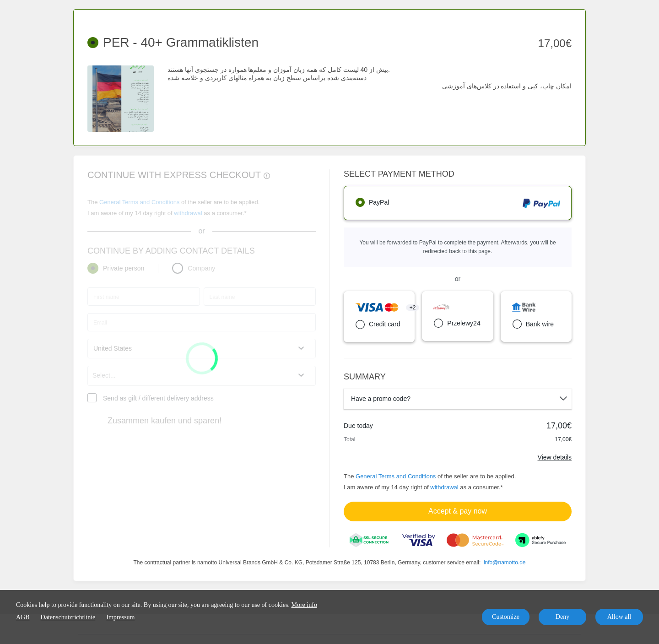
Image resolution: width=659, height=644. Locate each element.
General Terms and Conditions (396, 476)
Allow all (619, 617)
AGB (23, 617)
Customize (506, 617)
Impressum (120, 617)
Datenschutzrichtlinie (68, 617)
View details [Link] (555, 457)
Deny (562, 617)
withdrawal (444, 487)
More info (304, 605)
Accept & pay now (458, 511)
